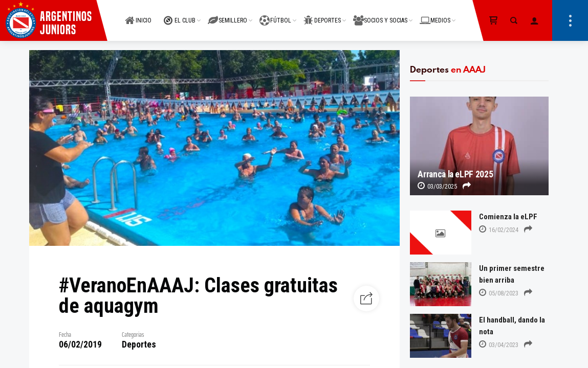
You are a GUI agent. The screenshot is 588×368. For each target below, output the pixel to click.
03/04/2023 (499, 345)
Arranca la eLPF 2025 (455, 174)
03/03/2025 (437, 186)
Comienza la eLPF (508, 217)
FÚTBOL (275, 15)
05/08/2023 (499, 293)
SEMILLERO (227, 15)
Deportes (139, 344)
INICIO (138, 15)
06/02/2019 (80, 344)
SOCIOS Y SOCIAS (380, 15)
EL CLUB (180, 15)
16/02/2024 (499, 230)
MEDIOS (435, 15)
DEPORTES (322, 15)
